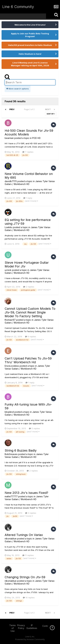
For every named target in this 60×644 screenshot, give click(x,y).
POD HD (36, 138)
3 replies (31, 513)
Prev (12, 109)
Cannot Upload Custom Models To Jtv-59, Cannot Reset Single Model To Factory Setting (30, 312)
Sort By (51, 114)
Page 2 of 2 (30, 109)
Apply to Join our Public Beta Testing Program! (30, 35)
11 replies (28, 555)
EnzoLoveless (12, 366)
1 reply (28, 198)
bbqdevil (9, 412)
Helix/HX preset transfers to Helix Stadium (30, 45)
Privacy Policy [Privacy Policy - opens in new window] (21, 627)
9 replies (31, 336)
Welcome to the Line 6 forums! (30, 25)
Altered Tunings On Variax (24, 535)
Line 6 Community (18, 7)
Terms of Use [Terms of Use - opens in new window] (13, 628)
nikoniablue (11, 539)
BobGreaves (11, 454)
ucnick (8, 270)
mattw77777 (11, 496)
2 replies (29, 287)
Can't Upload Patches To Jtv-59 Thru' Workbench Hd (28, 360)
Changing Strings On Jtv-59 (25, 577)
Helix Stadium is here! (30, 54)
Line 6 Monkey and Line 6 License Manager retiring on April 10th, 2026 (30, 64)
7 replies (28, 152)
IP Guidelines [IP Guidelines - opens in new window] (32, 627)
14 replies (29, 597)
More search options (18, 89)
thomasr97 (10, 320)
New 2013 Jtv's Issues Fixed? (26, 493)
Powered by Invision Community (30, 639)
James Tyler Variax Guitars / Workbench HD (28, 229)
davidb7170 (11, 181)
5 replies (34, 428)
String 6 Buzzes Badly (21, 450)
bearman (9, 138)
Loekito (8, 227)
